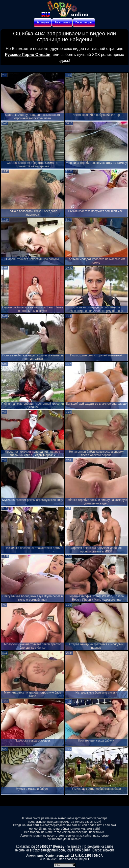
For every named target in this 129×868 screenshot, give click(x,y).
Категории (43, 22)
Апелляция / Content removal (47, 856)
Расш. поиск (62, 22)
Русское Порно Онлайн (28, 55)
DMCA (98, 856)
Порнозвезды (84, 22)
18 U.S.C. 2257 (81, 856)
